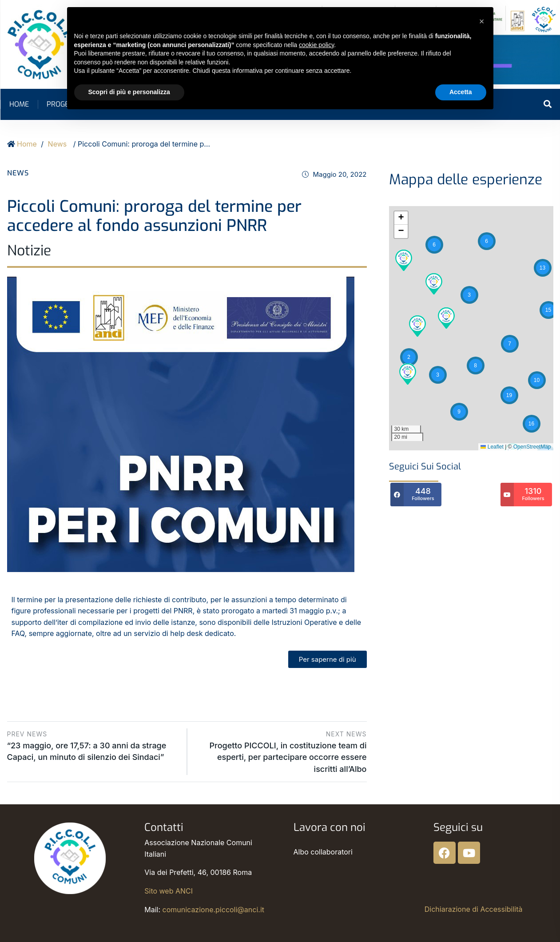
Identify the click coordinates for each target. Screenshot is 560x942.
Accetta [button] (461, 92)
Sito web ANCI (169, 891)
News (58, 144)
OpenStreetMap (532, 447)
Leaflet (492, 447)
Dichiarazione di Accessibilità (474, 909)
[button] (543, 268)
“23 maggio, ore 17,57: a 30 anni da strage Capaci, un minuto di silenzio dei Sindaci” (94, 745)
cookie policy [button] (316, 45)
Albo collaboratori (323, 852)
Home (19, 104)
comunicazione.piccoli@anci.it (213, 910)
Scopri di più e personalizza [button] (129, 92)
